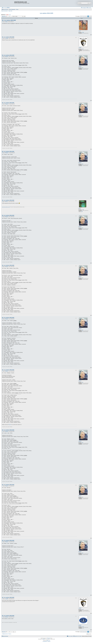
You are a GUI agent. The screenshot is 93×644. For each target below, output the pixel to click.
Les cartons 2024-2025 (47, 13)
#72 (3, 486)
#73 (3, 542)
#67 (3, 217)
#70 (3, 371)
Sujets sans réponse (5, 11)
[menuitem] (9, 8)
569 (83, 68)
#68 (3, 267)
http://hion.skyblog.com (6, 207)
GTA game (49, 638)
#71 (3, 431)
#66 (3, 201)
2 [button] (84, 16)
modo (10, 15)
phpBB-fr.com (48, 640)
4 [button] (87, 16)
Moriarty (80, 625)
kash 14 (80, 208)
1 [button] (82, 16)
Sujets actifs (10, 11)
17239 (83, 210)
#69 (3, 319)
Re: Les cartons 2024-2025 (9, 20)
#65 (3, 153)
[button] (81, 16)
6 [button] (90, 16)
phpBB (44, 639)
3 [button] (85, 16)
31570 (83, 627)
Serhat (80, 31)
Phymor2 (80, 66)
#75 (3, 617)
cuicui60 (80, 48)
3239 (83, 49)
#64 (3, 104)
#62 (3, 38)
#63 (3, 56)
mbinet (7, 15)
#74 (3, 599)
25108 (83, 32)
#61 (3, 22)
